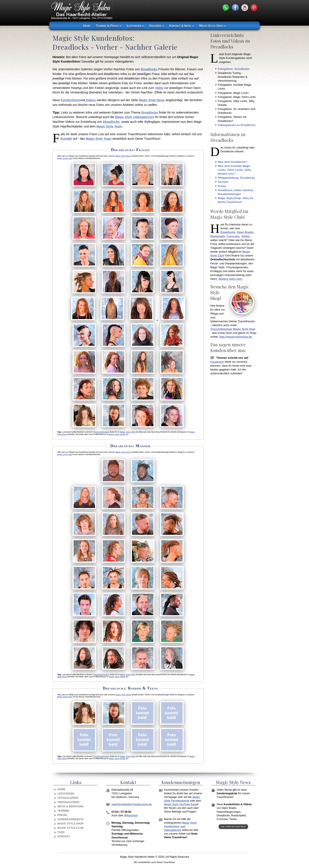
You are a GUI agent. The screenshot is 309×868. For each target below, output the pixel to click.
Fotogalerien (68, 798)
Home (87, 26)
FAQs (61, 832)
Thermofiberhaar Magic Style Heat (233, 329)
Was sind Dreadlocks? (233, 162)
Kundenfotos (70, 100)
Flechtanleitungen (101, 432)
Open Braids (245, 232)
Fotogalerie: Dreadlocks (234, 69)
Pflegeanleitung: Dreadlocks (236, 178)
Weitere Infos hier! (231, 279)
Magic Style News (152, 100)
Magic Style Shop (123, 156)
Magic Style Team (109, 126)
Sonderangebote (71, 819)
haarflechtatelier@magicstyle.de (132, 804)
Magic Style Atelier (117, 434)
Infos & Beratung (70, 807)
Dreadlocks (149, 69)
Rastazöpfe (218, 236)
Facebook (217, 362)
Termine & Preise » (109, 26)
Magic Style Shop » (213, 26)
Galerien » (157, 26)
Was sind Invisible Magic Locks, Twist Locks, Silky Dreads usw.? (234, 170)
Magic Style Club (64, 158)
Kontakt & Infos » (181, 26)
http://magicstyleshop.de (236, 337)
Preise (222, 186)
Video (159, 88)
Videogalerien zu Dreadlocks (237, 125)
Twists (245, 236)
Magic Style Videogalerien (134, 117)
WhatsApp (131, 816)
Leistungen (66, 794)
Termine (223, 182)
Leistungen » (135, 26)
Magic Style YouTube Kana (181, 804)
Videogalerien (68, 802)
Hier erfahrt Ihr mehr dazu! (233, 827)
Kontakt (66, 139)
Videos (90, 100)
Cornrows (233, 236)
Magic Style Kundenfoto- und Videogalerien (180, 826)
